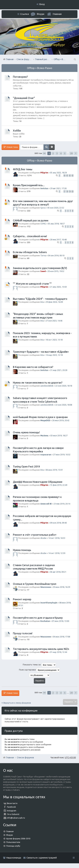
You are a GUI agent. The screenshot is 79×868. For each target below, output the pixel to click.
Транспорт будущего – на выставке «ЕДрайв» (41, 352)
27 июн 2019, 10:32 (62, 455)
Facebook (11, 807)
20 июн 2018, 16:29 (61, 587)
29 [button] (71, 153)
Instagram (12, 811)
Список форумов (25, 758)
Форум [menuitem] (41, 14)
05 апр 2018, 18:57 (56, 224)
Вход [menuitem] (42, 4)
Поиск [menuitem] (75, 59)
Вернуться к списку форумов (17, 703)
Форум (10, 835)
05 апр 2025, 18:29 (58, 173)
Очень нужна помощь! (26, 432)
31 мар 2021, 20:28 (59, 370)
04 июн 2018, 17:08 (61, 637)
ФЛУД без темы (23, 169)
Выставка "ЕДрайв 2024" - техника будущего (40, 299)
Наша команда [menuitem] (14, 858)
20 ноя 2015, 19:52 (56, 271)
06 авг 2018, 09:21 (58, 572)
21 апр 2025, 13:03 (58, 287)
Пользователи (13, 842)
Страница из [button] (44, 153)
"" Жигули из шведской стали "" (32, 284)
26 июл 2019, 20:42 (61, 420)
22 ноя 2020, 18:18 (64, 386)
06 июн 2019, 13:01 (54, 470)
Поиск (46, 147)
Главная (57, 14)
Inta (42, 302)
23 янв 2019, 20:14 (62, 504)
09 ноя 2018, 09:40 (58, 523)
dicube (43, 538)
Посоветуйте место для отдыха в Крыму (38, 618)
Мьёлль (44, 435)
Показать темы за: (39, 665)
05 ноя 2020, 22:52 (56, 208)
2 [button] (53, 153)
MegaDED (45, 420)
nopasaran (46, 455)
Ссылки (25, 14)
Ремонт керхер (22, 599)
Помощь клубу (13, 846)
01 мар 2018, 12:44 (59, 652)
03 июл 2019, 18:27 (59, 435)
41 (67, 176)
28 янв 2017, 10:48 (58, 240)
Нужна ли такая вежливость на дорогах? (38, 383)
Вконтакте (12, 803)
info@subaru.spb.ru (16, 818)
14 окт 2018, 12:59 (57, 553)
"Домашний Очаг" (24, 98)
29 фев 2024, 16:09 (54, 302)
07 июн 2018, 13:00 (60, 621)
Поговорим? (20, 77)
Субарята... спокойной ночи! (30, 236)
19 (70, 191)
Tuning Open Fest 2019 (26, 467)
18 (67, 191)
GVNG (43, 224)
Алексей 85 (46, 504)
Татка (43, 255)
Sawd (43, 271)
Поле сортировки (39, 670)
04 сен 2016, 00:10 (56, 255)
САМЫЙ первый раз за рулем (31, 220)
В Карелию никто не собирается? (33, 367)
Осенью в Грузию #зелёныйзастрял (35, 584)
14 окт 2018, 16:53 (57, 538)
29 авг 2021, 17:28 (58, 188)
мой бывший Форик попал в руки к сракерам (40, 417)
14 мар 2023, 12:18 (54, 355)
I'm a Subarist (13, 814)
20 (72, 191)
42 (70, 176)
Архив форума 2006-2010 (18, 839)
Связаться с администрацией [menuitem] (42, 858)
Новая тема (12, 147)
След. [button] (76, 153)
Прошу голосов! (23, 633)
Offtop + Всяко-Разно (40, 68)
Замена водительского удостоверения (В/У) (40, 268)
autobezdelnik (47, 386)
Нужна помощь (22, 550)
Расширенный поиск (52, 147)
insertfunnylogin (49, 603)
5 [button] (65, 153)
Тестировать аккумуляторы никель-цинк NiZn (41, 649)
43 (72, 176)
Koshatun (45, 621)
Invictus (44, 188)
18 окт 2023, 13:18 (54, 340)
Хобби (17, 131)
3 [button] (57, 153)
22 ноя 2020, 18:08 (64, 405)
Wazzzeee (46, 587)
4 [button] (61, 153)
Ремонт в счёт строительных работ (35, 535)
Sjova (43, 208)
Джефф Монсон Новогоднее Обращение (38, 482)
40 (65, 176)
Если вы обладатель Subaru (30, 252)
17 (65, 191)
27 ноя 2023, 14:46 (54, 321)
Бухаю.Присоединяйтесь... (29, 185)
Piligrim (44, 173)
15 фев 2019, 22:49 (59, 485)
